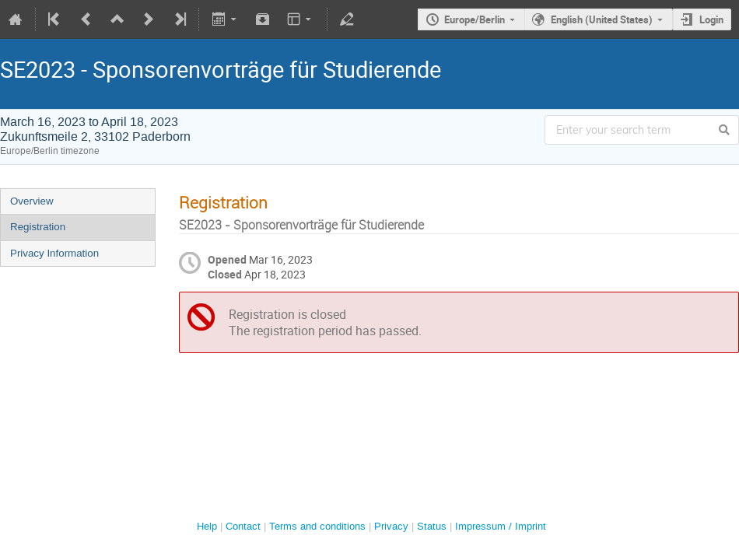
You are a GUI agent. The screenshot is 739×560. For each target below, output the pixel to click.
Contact (243, 526)
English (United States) (602, 19)
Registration (38, 227)
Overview (32, 201)
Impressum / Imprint (501, 526)
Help (207, 526)
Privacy (391, 526)
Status (432, 526)
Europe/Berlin (475, 19)
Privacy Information (54, 253)
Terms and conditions (317, 526)
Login (711, 19)
